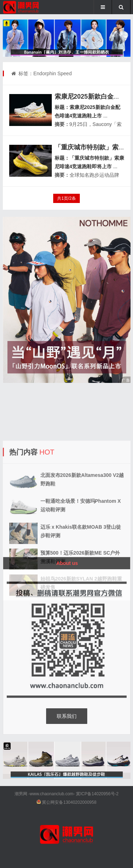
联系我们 (67, 716)
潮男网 (21, 794)
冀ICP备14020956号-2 (97, 794)
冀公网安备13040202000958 (69, 802)
